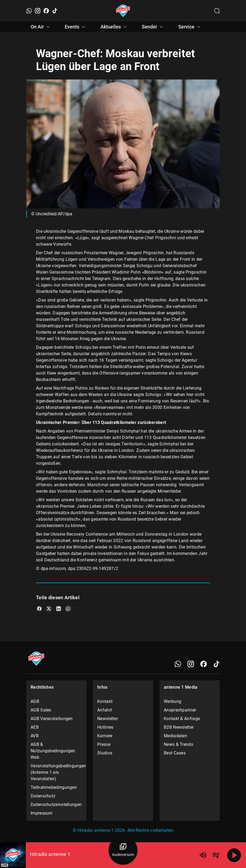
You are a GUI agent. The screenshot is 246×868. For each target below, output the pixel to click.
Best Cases (175, 753)
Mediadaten (176, 736)
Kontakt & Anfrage (182, 719)
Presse (104, 744)
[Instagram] (38, 11)
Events (76, 27)
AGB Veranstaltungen (52, 719)
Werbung (173, 701)
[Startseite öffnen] (123, 11)
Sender (153, 27)
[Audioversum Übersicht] (123, 850)
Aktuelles (114, 27)
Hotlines (105, 727)
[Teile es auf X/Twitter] (49, 609)
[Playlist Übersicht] (216, 855)
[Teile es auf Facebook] (39, 609)
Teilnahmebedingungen (54, 787)
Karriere (105, 736)
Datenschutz (43, 796)
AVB (35, 736)
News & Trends (178, 744)
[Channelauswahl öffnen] (217, 11)
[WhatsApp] (29, 11)
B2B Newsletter (179, 727)
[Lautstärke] (203, 855)
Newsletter (108, 719)
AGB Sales (41, 710)
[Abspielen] (234, 855)
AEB (35, 727)
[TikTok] (55, 11)
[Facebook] (46, 11)
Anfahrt (105, 710)
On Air (41, 27)
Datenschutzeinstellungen (56, 805)
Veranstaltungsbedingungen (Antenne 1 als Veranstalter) (56, 772)
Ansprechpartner (180, 710)
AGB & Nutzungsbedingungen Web (53, 751)
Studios (105, 753)
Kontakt (105, 701)
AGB (35, 701)
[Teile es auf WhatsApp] (68, 609)
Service (190, 27)
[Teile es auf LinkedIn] (59, 609)
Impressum (42, 813)
